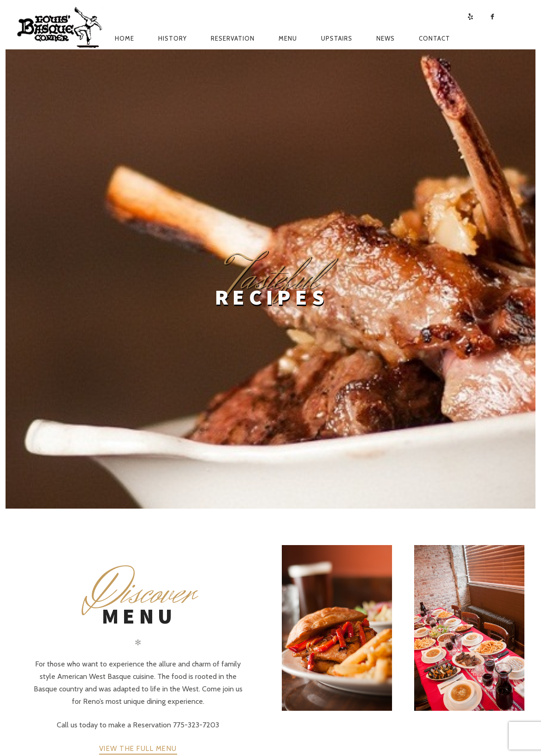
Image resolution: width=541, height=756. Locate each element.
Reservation (233, 38)
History (172, 38)
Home (125, 38)
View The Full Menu (138, 749)
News (386, 38)
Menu (288, 38)
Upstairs (337, 38)
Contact (434, 38)
